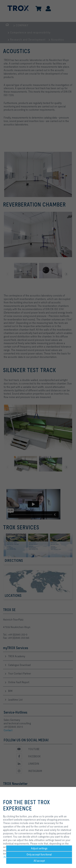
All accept (39, 861)
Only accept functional (39, 854)
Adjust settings (39, 848)
